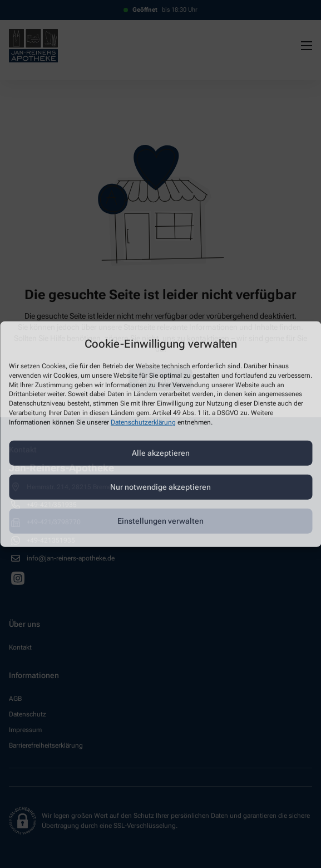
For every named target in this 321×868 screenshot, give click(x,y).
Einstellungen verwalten (160, 521)
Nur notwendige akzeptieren (160, 487)
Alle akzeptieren (161, 453)
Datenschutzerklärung (143, 422)
